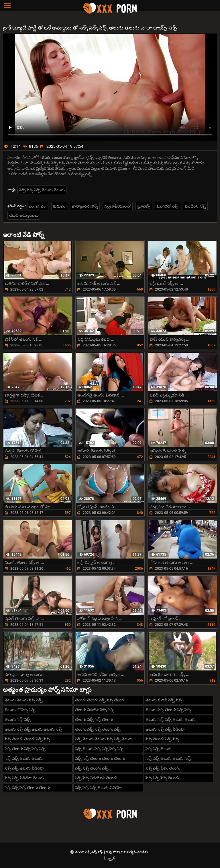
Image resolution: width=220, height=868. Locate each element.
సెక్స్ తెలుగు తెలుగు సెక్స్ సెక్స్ (27, 739)
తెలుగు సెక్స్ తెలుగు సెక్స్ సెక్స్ (168, 710)
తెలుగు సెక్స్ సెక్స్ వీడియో (165, 729)
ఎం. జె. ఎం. (38, 206)
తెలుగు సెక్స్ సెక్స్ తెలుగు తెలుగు (171, 719)
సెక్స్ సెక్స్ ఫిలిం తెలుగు (163, 768)
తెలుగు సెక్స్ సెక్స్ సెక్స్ (89, 852)
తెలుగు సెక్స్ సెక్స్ (18, 719)
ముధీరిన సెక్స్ (195, 206)
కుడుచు (59, 206)
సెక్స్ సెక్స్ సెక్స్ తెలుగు (162, 778)
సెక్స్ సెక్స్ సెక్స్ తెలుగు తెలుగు (42, 190)
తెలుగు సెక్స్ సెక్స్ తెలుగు (94, 719)
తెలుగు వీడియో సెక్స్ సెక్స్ (95, 710)
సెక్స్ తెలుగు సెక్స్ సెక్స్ (162, 739)
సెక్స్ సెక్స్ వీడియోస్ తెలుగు (96, 778)
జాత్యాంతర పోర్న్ (85, 206)
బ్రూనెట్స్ (144, 206)
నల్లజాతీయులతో (118, 206)
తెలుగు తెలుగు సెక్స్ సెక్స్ (24, 700)
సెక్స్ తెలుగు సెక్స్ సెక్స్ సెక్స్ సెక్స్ (99, 749)
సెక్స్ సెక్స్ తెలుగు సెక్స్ (92, 768)
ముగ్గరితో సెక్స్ (168, 206)
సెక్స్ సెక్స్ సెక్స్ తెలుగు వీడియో (98, 788)
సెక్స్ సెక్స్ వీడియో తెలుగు (24, 778)
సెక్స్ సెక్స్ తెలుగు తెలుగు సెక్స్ (168, 758)
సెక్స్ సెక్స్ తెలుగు (159, 749)
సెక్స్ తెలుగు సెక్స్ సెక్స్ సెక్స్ (25, 749)
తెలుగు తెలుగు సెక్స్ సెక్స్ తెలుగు (100, 700)
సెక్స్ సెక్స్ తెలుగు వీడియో (24, 768)
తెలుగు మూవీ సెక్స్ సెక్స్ (164, 700)
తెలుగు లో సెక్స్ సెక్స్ (20, 710)
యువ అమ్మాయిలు (24, 215)
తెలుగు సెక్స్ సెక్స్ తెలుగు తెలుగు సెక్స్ (33, 729)
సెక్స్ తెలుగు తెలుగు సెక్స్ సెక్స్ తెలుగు (104, 739)
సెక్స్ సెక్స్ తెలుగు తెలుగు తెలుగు (100, 758)
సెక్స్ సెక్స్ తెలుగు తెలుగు (24, 758)
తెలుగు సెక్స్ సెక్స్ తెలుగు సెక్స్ (98, 729)
